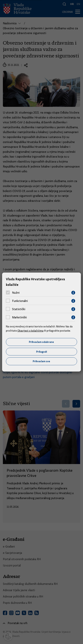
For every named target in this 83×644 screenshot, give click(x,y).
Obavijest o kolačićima (30, 331)
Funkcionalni (20, 301)
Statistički (19, 309)
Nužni (16, 293)
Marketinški (19, 317)
